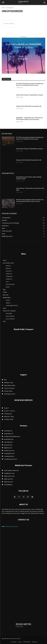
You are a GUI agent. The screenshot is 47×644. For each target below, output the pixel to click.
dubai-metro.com (9, 476)
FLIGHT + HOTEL (9, 411)
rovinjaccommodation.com (12, 436)
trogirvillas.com (9, 434)
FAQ (5, 380)
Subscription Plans (10, 385)
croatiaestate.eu (9, 456)
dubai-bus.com (8, 482)
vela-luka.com (8, 431)
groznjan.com (8, 445)
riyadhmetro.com (9, 473)
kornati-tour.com (9, 451)
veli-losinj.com (8, 442)
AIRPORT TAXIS (9, 417)
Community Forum (10, 394)
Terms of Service (9, 388)
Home (3, 8)
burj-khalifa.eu (8, 485)
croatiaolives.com (9, 453)
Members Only (9, 383)
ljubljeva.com (8, 448)
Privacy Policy (8, 391)
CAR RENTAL (8, 414)
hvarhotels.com (9, 439)
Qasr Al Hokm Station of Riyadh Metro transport (30, 95)
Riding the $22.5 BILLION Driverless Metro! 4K (29, 106)
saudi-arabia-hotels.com (11, 470)
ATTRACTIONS (9, 419)
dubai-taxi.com (8, 479)
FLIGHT (6, 408)
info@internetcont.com (11, 526)
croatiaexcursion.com (10, 459)
